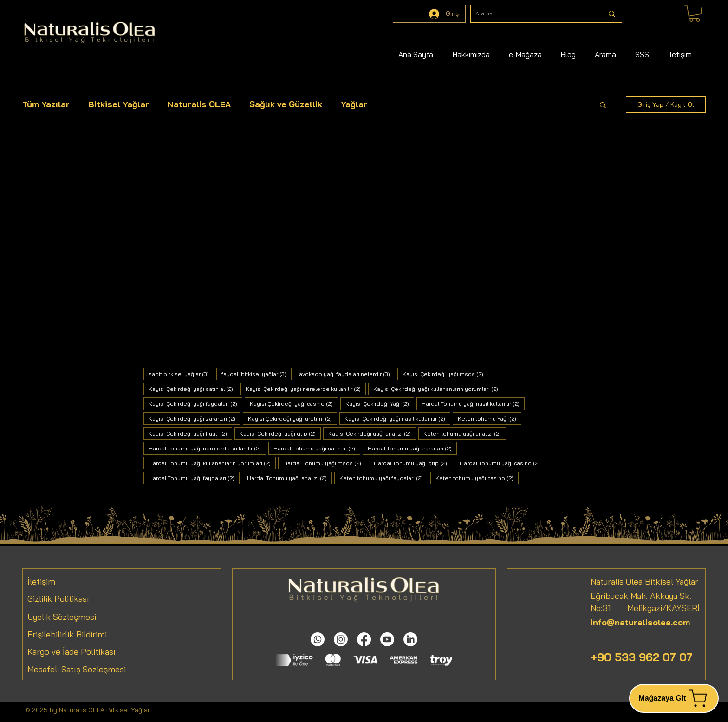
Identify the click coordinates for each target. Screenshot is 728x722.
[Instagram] (341, 639)
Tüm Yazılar (46, 104)
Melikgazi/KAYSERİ (655, 608)
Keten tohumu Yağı (490, 418)
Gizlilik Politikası (58, 599)
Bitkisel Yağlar (119, 104)
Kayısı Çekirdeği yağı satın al (193, 389)
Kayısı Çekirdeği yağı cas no (294, 403)
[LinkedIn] (410, 639)
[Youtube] (387, 639)
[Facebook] (364, 639)
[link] (695, 13)
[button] (603, 106)
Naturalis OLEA (199, 104)
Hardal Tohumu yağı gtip (413, 463)
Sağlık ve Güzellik (286, 104)
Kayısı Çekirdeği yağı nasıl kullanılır (397, 418)
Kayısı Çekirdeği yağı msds (445, 374)
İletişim (41, 582)
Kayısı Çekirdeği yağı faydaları (195, 403)
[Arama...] (529, 14)
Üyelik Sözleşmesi (62, 617)
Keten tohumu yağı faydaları (384, 478)
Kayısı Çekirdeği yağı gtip (280, 433)
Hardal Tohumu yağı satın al (317, 448)
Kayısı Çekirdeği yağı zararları (195, 418)
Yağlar (354, 104)
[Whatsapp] (318, 639)
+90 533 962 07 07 (642, 657)
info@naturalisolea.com (640, 622)
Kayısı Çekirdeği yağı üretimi (292, 418)
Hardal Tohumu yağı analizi (289, 478)
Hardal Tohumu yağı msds (325, 463)
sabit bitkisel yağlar (181, 374)
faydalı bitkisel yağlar (257, 374)
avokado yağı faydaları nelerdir (347, 374)
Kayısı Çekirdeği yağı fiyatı (190, 433)
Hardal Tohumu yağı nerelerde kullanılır (207, 448)
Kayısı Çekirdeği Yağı (380, 403)
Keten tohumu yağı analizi (465, 433)
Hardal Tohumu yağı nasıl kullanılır (473, 403)
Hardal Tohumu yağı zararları (412, 448)
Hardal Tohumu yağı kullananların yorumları (212, 463)
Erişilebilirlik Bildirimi (67, 634)
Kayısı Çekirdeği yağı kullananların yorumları (438, 389)
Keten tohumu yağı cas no (477, 478)
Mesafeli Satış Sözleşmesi (77, 669)
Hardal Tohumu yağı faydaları (194, 478)
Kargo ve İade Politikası (71, 652)
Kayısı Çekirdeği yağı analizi (372, 433)
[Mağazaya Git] (674, 698)
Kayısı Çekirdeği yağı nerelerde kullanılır (306, 389)
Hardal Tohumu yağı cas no (502, 463)
